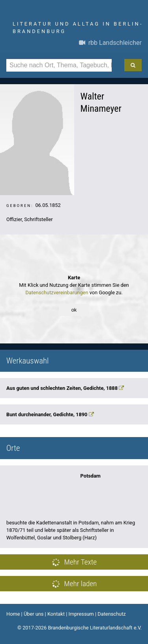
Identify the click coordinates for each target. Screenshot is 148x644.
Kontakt (56, 614)
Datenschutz (111, 614)
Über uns (34, 614)
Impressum (81, 614)
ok (74, 310)
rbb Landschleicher (110, 43)
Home (13, 614)
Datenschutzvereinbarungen (57, 292)
